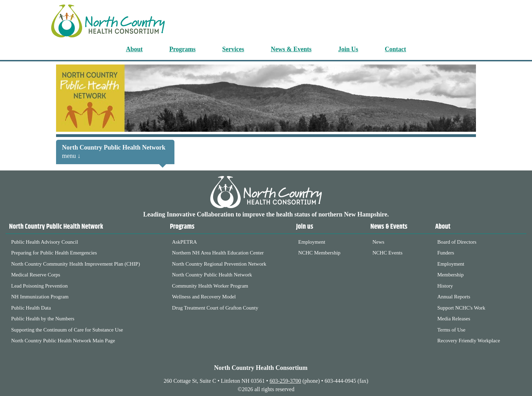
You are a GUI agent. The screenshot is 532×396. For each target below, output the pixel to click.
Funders (446, 253)
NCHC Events (388, 253)
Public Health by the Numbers (43, 319)
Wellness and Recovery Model (204, 297)
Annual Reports (454, 297)
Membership (451, 275)
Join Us (348, 49)
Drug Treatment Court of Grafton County (215, 308)
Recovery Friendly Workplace (469, 341)
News (378, 242)
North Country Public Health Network (212, 275)
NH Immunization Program (40, 297)
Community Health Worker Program (210, 286)
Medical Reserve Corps (36, 275)
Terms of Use (451, 330)
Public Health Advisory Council (45, 242)
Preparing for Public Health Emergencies (54, 253)
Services (233, 49)
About (134, 49)
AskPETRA (185, 242)
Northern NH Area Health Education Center (218, 253)
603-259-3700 (285, 381)
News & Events (291, 49)
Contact (395, 49)
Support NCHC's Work (461, 308)
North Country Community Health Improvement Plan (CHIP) (76, 264)
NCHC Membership (319, 253)
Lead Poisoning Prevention (39, 286)
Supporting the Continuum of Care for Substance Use (67, 330)
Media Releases (454, 319)
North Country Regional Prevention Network (219, 264)
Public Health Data (31, 308)
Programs (182, 49)
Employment (312, 242)
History (445, 286)
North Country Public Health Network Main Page (63, 341)
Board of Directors (457, 242)
